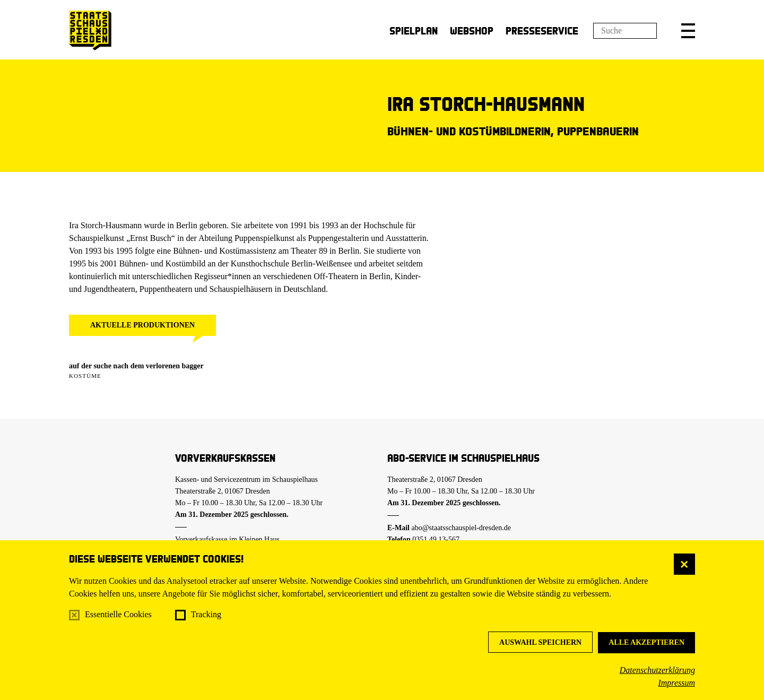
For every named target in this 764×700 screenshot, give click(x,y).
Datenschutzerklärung (657, 670)
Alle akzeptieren (646, 642)
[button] (688, 31)
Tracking (206, 614)
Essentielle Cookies (118, 614)
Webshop (472, 31)
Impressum (676, 683)
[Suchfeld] (625, 31)
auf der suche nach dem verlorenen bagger (136, 366)
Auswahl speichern (540, 642)
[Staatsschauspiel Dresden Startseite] (90, 31)
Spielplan (414, 31)
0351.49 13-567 (436, 539)
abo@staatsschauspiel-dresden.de (461, 528)
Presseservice (542, 31)
